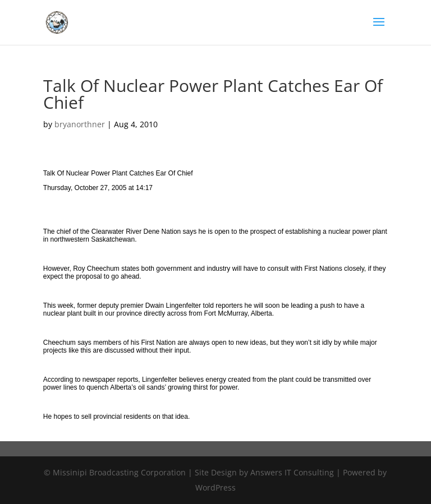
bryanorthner (80, 124)
